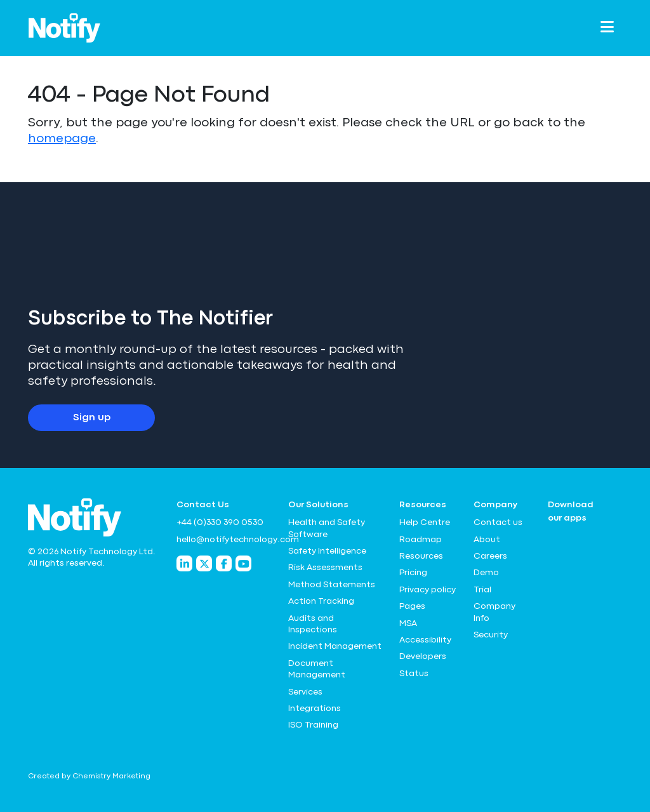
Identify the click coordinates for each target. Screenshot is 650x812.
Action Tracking (321, 601)
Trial (482, 590)
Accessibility (425, 640)
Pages (412, 606)
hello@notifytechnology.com (225, 540)
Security (491, 635)
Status (414, 674)
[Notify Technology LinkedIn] (184, 563)
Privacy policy (428, 590)
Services (305, 692)
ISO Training (313, 725)
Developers (423, 656)
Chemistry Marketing (111, 776)
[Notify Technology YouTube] (243, 563)
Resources (421, 556)
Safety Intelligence (327, 551)
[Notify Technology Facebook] (224, 563)
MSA (408, 623)
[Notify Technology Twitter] (204, 563)
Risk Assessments (325, 568)
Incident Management (335, 646)
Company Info (494, 612)
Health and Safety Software (327, 528)
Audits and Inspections (313, 624)
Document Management (317, 669)
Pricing (413, 573)
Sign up (92, 418)
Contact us (498, 522)
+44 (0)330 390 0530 (220, 522)
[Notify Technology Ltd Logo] (64, 28)
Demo (486, 573)
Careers (490, 556)
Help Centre (425, 522)
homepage (62, 139)
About (487, 540)
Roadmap (421, 540)
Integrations (315, 709)
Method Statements (332, 585)
